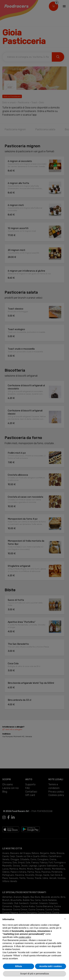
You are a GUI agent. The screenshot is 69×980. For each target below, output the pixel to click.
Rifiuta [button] (18, 966)
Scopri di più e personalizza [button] (34, 974)
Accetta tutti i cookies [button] (50, 966)
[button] (65, 919)
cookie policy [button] (25, 937)
